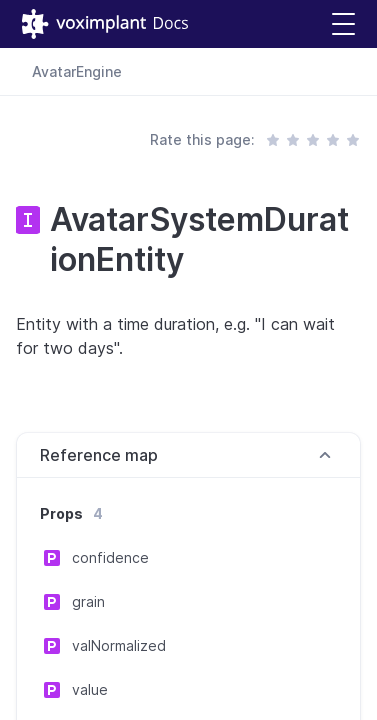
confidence (110, 557)
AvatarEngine (77, 71)
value (90, 689)
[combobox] (333, 72)
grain (88, 601)
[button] (343, 24)
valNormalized (119, 645)
